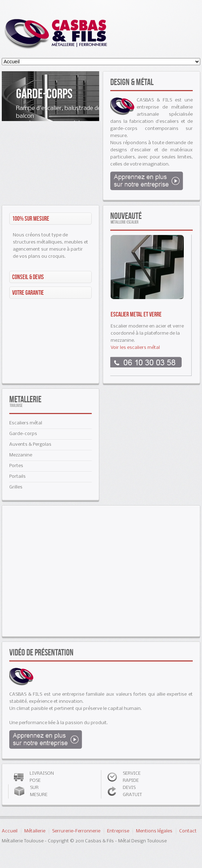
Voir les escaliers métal (135, 348)
